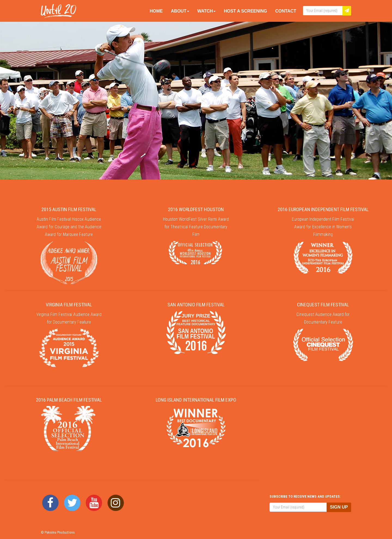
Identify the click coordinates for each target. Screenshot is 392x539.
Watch (206, 11)
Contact (286, 11)
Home (156, 11)
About (180, 11)
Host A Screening (245, 11)
